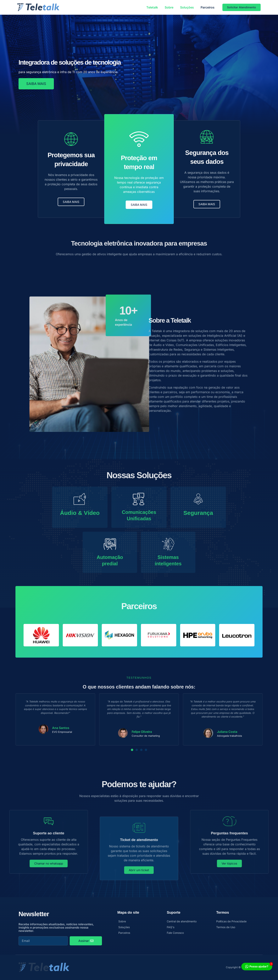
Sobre (169, 7)
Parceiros (208, 7)
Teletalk (152, 7)
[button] (132, 750)
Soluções (187, 7)
